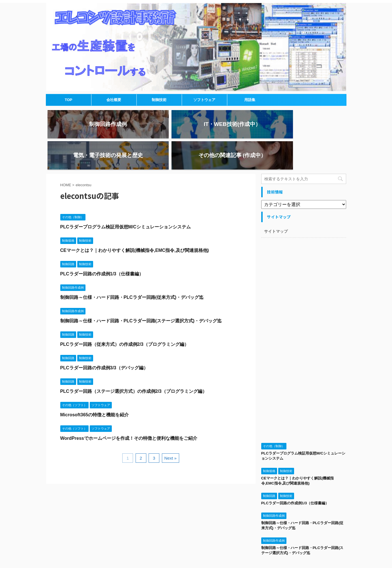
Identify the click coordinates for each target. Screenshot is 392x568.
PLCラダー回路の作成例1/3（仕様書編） (102, 243)
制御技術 (159, 100)
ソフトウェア (204, 100)
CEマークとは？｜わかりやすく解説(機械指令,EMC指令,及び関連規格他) (135, 219)
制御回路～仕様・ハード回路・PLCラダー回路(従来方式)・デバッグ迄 (132, 266)
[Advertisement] (304, 310)
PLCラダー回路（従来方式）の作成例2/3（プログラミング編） (125, 313)
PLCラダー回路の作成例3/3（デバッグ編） (104, 337)
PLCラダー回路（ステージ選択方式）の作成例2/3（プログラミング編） (134, 360)
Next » (171, 427)
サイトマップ (276, 200)
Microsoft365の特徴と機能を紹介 (95, 384)
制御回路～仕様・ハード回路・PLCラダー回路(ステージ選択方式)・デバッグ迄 (141, 290)
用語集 (250, 100)
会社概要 (114, 100)
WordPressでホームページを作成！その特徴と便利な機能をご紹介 (129, 407)
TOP (69, 100)
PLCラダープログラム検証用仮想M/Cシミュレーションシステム (126, 196)
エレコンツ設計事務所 (196, 551)
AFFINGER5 (252, 560)
